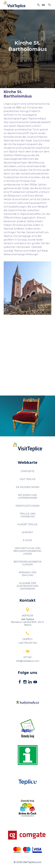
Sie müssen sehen (28, 487)
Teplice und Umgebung (28, 515)
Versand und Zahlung (27, 574)
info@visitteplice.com (28, 661)
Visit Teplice (28, 479)
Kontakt (27, 532)
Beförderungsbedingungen (28, 563)
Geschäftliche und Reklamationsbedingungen (27, 551)
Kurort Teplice (27, 524)
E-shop (27, 540)
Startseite (27, 471)
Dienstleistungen (27, 506)
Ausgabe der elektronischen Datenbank (28, 586)
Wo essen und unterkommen (28, 496)
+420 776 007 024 (28, 643)
